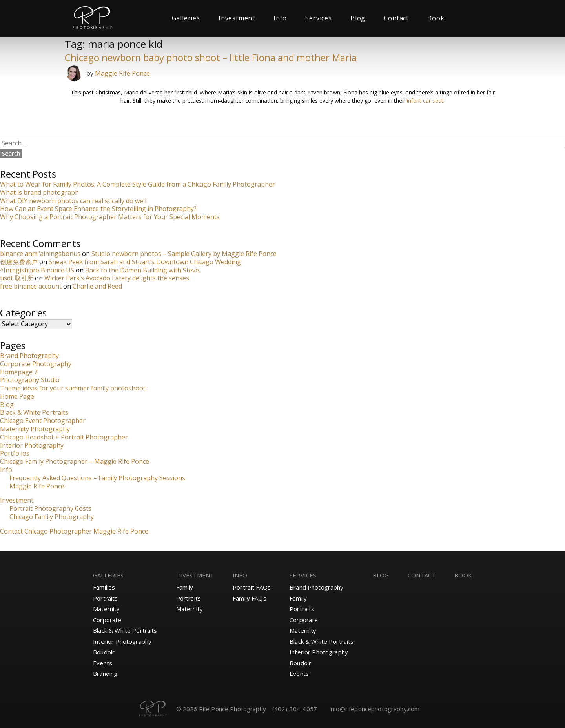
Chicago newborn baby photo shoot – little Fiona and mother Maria (211, 57)
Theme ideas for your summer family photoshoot (73, 388)
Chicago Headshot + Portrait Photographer (64, 437)
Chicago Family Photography (52, 517)
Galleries (186, 18)
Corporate (107, 620)
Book (436, 18)
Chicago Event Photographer (43, 421)
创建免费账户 (19, 262)
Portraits (105, 598)
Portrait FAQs (252, 587)
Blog (358, 18)
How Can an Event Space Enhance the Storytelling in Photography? (98, 209)
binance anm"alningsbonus (40, 254)
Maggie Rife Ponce (122, 73)
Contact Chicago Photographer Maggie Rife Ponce (74, 531)
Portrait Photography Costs (50, 508)
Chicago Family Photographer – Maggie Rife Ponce (75, 461)
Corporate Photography (36, 364)
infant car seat (425, 101)
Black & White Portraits (34, 412)
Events (103, 663)
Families (104, 587)
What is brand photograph (39, 192)
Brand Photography (29, 356)
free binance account (31, 286)
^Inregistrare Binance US (37, 270)
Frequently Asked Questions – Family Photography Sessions (97, 478)
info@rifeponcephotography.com (375, 709)
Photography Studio (30, 380)
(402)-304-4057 (295, 709)
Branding (105, 674)
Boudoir (104, 652)
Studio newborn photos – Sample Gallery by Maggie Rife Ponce (184, 254)
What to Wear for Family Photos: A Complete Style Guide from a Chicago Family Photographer (138, 184)
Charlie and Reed (97, 286)
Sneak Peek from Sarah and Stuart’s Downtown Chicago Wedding (145, 262)
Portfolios (15, 453)
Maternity (106, 609)
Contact (396, 18)
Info (280, 18)
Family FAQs (250, 598)
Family (185, 587)
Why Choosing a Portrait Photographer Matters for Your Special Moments (110, 217)
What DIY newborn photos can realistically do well (73, 201)
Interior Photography (32, 445)
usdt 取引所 (17, 278)
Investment (237, 18)
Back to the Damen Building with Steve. (143, 270)
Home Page (17, 396)
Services (318, 18)
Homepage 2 (19, 372)
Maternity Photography (35, 429)
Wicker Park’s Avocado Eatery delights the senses (117, 278)
